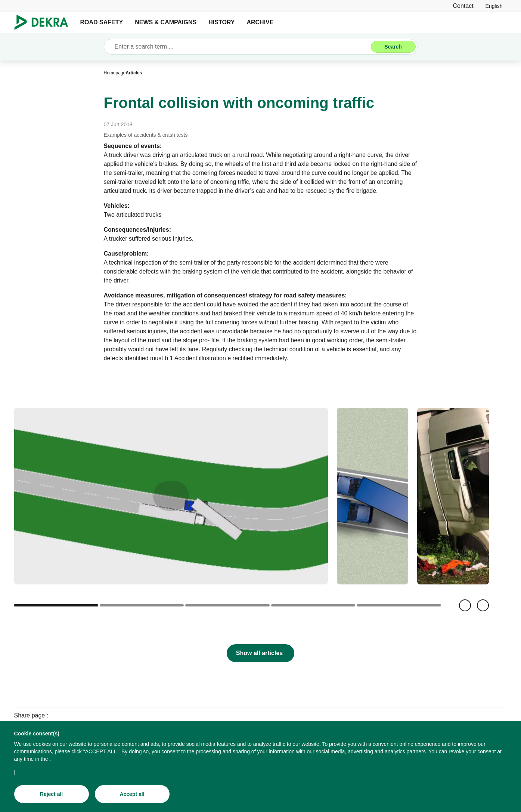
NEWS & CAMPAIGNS (166, 22)
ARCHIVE (260, 22)
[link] (494, 6)
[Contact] (463, 6)
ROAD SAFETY (102, 22)
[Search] (393, 47)
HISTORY (221, 22)
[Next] (483, 605)
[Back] (465, 605)
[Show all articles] (260, 653)
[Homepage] (115, 73)
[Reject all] (52, 795)
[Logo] (44, 22)
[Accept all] (132, 795)
